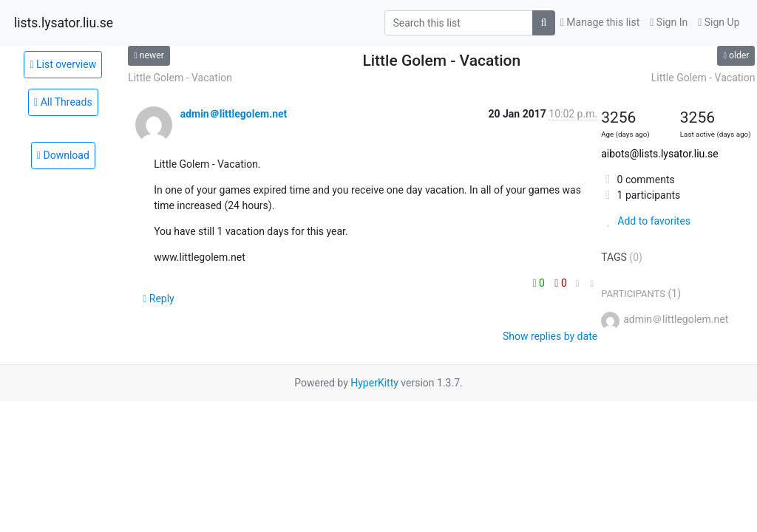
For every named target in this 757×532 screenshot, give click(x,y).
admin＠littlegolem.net (234, 114)
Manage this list (600, 22)
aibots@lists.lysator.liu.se (660, 154)
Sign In (669, 22)
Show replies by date (550, 336)
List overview (63, 64)
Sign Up (719, 22)
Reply (159, 299)
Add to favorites (646, 221)
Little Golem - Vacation (180, 78)
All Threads (63, 102)
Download (63, 155)
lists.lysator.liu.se (64, 23)
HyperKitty (374, 383)
